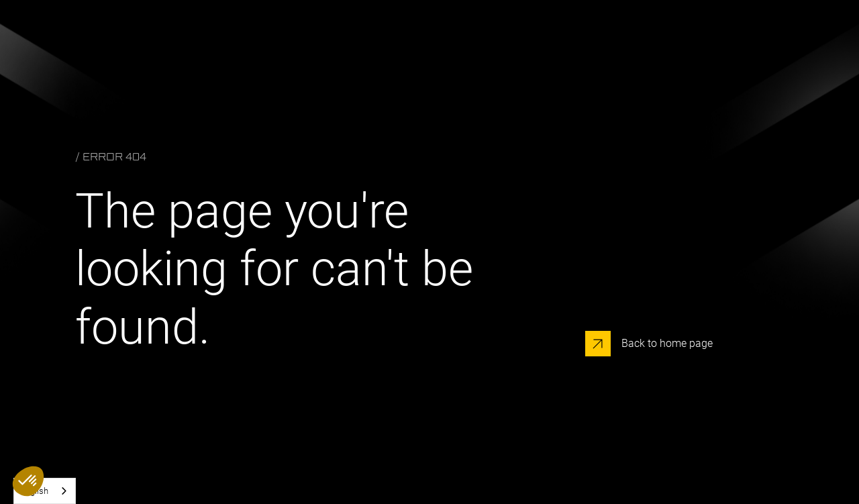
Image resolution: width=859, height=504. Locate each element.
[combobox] (45, 491)
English (35, 491)
